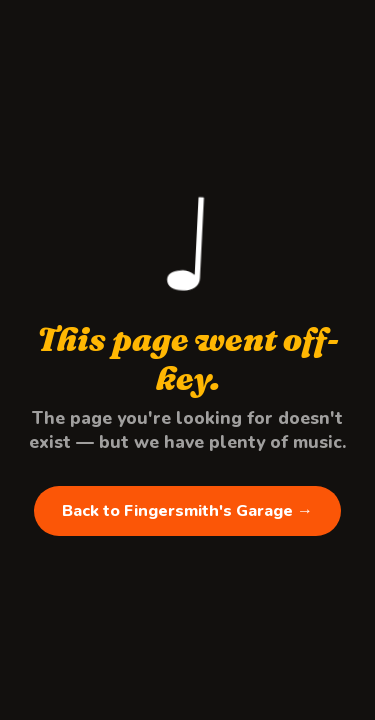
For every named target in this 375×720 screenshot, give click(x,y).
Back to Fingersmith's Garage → (187, 511)
